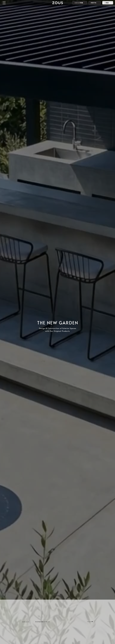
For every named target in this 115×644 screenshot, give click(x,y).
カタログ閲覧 (79, 3)
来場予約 (94, 3)
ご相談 (107, 3)
